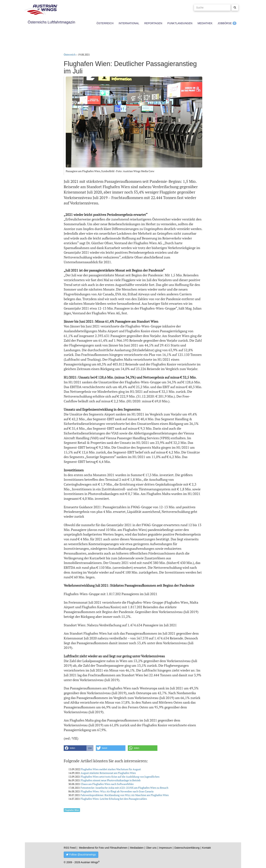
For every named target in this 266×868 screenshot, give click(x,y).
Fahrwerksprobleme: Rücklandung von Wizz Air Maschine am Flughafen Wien (125, 795)
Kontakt (206, 848)
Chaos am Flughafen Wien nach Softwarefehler (107, 784)
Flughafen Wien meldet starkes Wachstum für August (111, 769)
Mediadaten (137, 848)
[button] (79, 748)
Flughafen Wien (72, 810)
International (129, 23)
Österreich (105, 23)
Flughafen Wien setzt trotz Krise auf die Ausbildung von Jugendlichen (120, 777)
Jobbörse (225, 23)
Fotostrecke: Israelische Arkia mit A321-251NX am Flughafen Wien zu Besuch (124, 788)
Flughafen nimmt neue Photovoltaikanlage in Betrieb (111, 780)
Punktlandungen (180, 23)
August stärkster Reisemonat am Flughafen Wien (108, 773)
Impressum (165, 848)
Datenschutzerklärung (187, 848)
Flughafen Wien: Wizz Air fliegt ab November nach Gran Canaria (117, 791)
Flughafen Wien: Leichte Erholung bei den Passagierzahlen (114, 799)
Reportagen (153, 23)
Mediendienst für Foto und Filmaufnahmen (103, 848)
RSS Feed (70, 848)
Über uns (151, 848)
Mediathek (205, 23)
